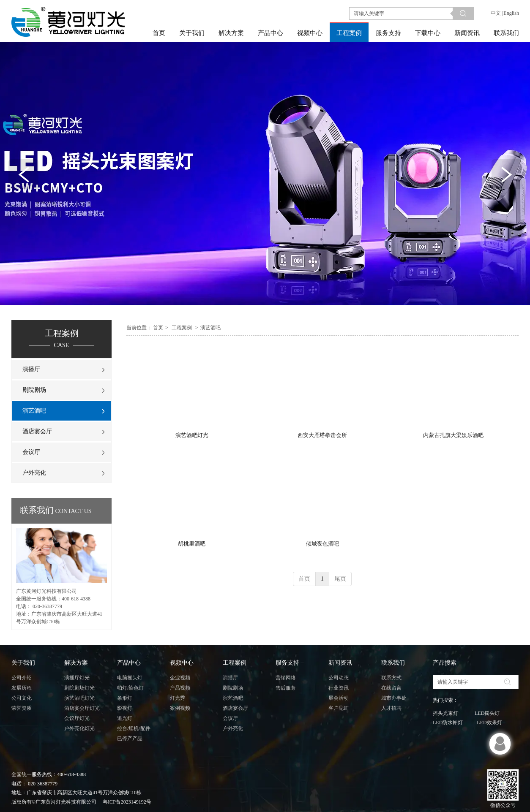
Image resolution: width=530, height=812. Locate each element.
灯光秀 (178, 698)
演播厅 (230, 678)
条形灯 (125, 698)
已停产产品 (130, 739)
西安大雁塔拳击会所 (322, 435)
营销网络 (286, 678)
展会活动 (339, 698)
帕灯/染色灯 (130, 688)
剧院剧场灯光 (79, 688)
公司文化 (22, 698)
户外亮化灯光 (79, 728)
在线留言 (391, 688)
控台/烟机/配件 (134, 728)
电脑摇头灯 (130, 678)
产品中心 (129, 663)
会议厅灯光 (77, 718)
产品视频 (180, 688)
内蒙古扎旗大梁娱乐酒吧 (453, 435)
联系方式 (391, 678)
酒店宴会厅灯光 (82, 708)
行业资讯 (339, 688)
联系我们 (393, 663)
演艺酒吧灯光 (192, 435)
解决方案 (76, 663)
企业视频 (180, 678)
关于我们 (23, 663)
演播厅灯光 (77, 678)
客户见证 (339, 708)
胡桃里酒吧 (192, 544)
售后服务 (286, 688)
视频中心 (182, 663)
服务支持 (287, 663)
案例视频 (180, 708)
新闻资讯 (340, 663)
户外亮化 (233, 728)
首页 (158, 328)
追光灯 (125, 718)
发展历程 (22, 688)
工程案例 (182, 328)
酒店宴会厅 (235, 708)
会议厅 (230, 718)
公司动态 (339, 678)
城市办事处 (394, 698)
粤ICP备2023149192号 (127, 802)
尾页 (340, 579)
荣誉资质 (22, 708)
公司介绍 (22, 678)
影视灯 (125, 708)
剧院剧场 (233, 688)
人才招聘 (391, 708)
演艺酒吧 (210, 328)
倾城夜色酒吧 (322, 544)
